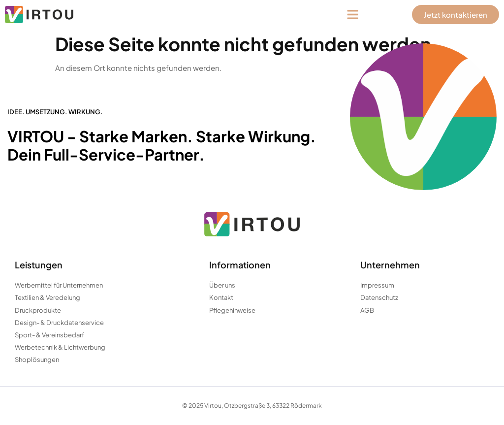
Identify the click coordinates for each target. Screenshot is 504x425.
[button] (353, 15)
